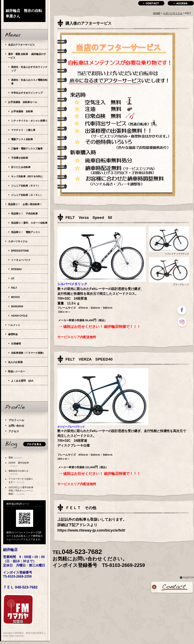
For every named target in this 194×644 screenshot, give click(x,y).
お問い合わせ (16, 426)
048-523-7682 (82, 552)
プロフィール (16, 420)
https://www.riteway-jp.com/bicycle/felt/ (91, 530)
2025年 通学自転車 (19, 464)
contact (151, 3)
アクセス (14, 431)
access (181, 3)
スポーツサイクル (173, 13)
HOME (157, 13)
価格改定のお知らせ (18, 472)
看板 (16, 457)
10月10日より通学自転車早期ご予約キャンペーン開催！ (21, 491)
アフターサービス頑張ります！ (21, 480)
